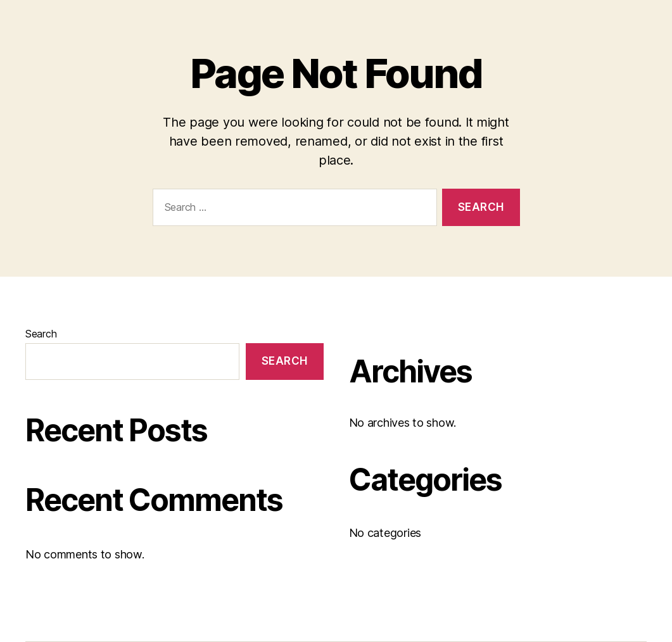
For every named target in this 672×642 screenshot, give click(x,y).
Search (41, 334)
